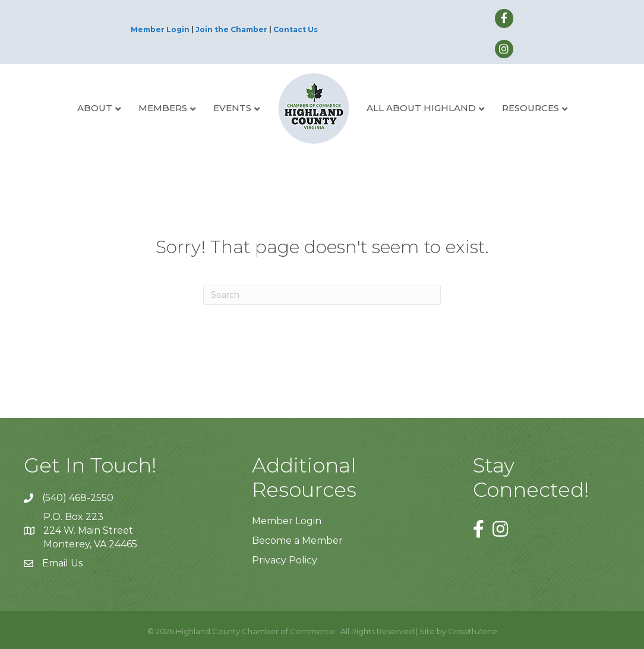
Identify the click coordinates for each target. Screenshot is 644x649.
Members (163, 108)
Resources (531, 108)
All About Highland (421, 108)
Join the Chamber (231, 29)
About (95, 108)
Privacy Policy (285, 560)
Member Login (160, 29)
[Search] (322, 295)
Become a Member (297, 541)
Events (232, 108)
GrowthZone (473, 631)
